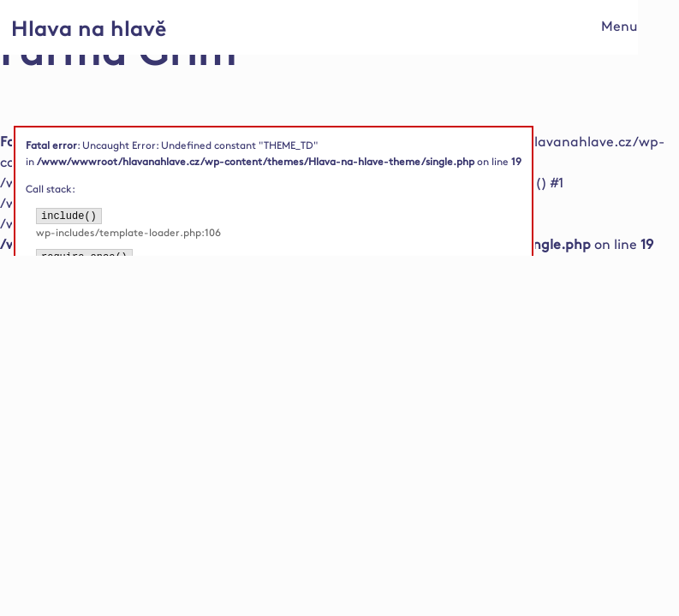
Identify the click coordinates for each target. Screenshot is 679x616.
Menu (619, 27)
